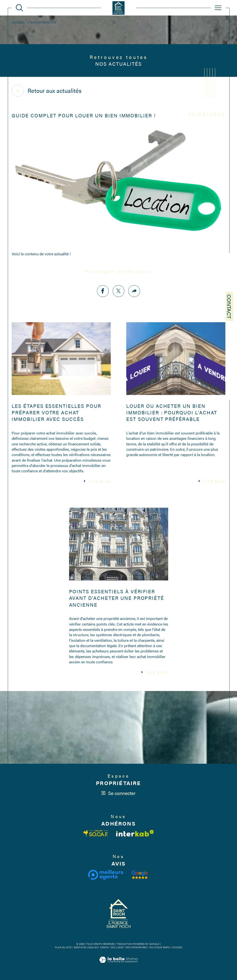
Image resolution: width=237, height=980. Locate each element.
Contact (229, 306)
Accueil (18, 22)
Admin (104, 947)
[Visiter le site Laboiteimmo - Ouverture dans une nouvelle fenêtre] (118, 965)
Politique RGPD (159, 947)
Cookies (177, 948)
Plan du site (63, 947)
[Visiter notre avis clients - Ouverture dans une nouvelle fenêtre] (140, 875)
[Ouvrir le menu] (218, 8)
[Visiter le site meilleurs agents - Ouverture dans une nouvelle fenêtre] (106, 875)
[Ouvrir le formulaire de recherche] (19, 8)
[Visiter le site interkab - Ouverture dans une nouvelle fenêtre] (135, 833)
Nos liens (117, 947)
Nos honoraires (136, 947)
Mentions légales (86, 947)
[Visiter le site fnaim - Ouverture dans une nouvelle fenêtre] (96, 833)
